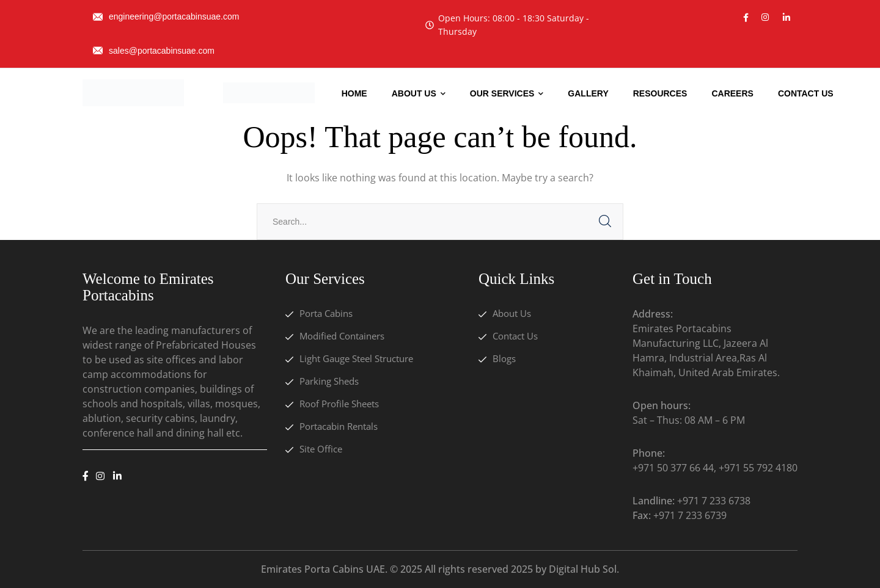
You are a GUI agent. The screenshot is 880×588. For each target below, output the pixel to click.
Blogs (504, 358)
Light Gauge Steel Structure (356, 358)
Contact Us (515, 336)
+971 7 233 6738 (714, 501)
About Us (512, 313)
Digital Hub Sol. (584, 569)
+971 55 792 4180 (758, 468)
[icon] (746, 18)
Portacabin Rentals (339, 426)
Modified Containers (342, 336)
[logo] (133, 92)
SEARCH (605, 222)
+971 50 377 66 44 (673, 468)
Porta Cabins (326, 313)
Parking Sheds (329, 381)
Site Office (321, 449)
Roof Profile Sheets (339, 404)
